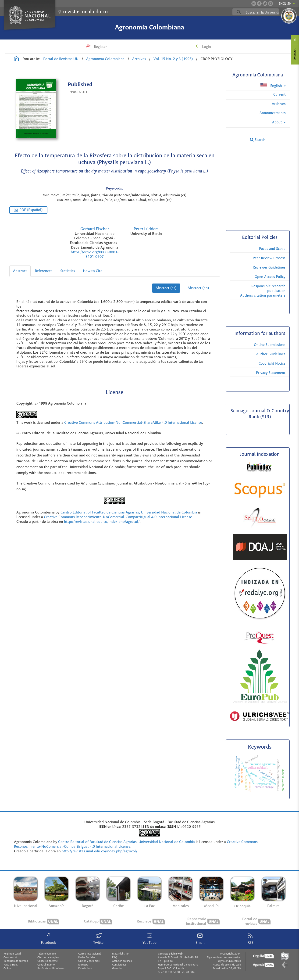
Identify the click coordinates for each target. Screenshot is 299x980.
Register (100, 47)
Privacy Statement (271, 373)
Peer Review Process (269, 258)
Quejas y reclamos (89, 961)
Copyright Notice (272, 364)
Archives (139, 59)
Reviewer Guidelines (269, 267)
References (44, 271)
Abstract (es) (166, 288)
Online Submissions (270, 345)
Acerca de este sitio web (227, 965)
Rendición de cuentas (16, 961)
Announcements (273, 113)
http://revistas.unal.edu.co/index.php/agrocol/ (102, 522)
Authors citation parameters (263, 296)
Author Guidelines (271, 354)
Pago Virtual (11, 965)
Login (206, 47)
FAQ (115, 958)
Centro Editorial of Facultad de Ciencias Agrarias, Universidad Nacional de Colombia (129, 512)
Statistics (68, 271)
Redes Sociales (87, 958)
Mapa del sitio (120, 954)
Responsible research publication (268, 289)
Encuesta (83, 965)
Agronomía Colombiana (149, 28)
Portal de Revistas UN (61, 59)
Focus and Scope (272, 249)
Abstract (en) (198, 288)
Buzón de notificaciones (51, 969)
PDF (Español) (31, 210)
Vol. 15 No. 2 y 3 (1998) (173, 59)
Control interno (46, 965)
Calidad (8, 969)
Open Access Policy (270, 277)
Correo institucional (89, 954)
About (278, 122)
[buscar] (263, 12)
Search (258, 140)
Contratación (11, 958)
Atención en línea (122, 961)
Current (279, 95)
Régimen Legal (12, 954)
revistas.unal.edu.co (85, 12)
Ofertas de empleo (48, 958)
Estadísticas (85, 969)
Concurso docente (48, 961)
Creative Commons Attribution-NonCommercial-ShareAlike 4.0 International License (133, 423)
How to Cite (93, 271)
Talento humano (47, 954)
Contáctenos (119, 965)
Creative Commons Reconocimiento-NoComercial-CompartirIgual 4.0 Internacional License (118, 517)
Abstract (20, 271)
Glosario (117, 969)
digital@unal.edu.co (230, 961)
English (272, 85)
